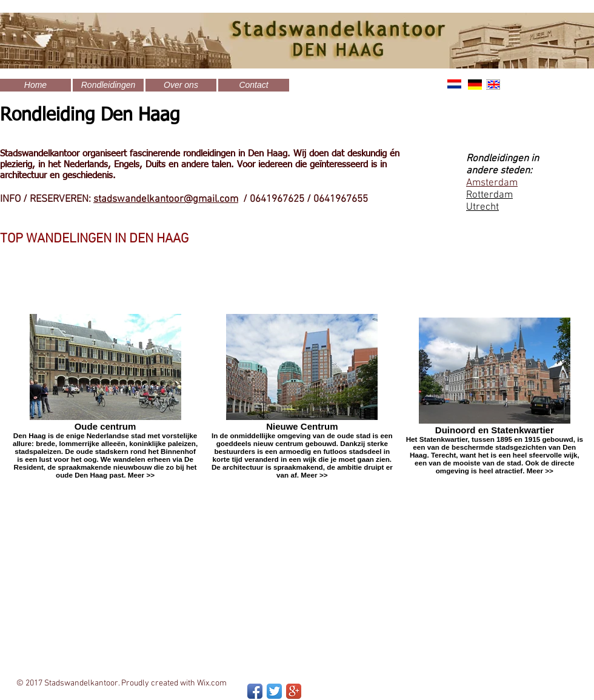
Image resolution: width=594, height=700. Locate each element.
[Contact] (254, 85)
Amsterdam (492, 183)
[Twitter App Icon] (274, 691)
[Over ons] (181, 85)
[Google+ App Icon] (294, 691)
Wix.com (212, 683)
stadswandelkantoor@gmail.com (166, 199)
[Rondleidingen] (108, 85)
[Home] (35, 85)
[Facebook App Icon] (255, 691)
